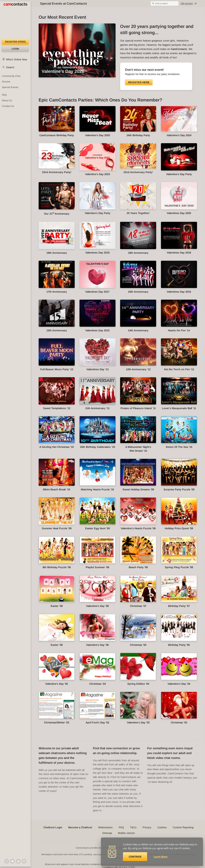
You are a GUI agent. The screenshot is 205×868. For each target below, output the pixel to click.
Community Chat (11, 76)
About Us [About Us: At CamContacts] (7, 100)
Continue (135, 857)
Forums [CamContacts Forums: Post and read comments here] (6, 82)
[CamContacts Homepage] (15, 20)
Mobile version (126, 833)
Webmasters (105, 827)
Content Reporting (183, 827)
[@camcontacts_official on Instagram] (24, 861)
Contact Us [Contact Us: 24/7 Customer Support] (8, 106)
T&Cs (133, 827)
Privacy (147, 827)
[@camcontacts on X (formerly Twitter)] (7, 861)
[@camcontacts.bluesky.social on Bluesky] (12, 861)
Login (15, 49)
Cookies (162, 827)
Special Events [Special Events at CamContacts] (10, 87)
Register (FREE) (15, 42)
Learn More (161, 857)
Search (10, 67)
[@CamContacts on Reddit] (18, 861)
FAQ (121, 827)
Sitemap (107, 833)
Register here (139, 82)
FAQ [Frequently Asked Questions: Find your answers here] (4, 95)
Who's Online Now (17, 59)
